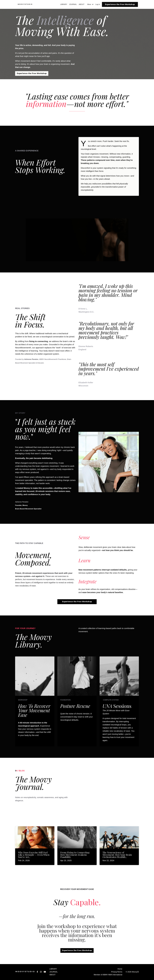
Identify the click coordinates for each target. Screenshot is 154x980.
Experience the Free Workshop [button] (120, 4)
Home (120, 969)
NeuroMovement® (23, 348)
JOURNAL (71, 4)
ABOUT (81, 4)
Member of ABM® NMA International (108, 975)
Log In (98, 4)
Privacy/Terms (117, 972)
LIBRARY (62, 4)
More (90, 4)
